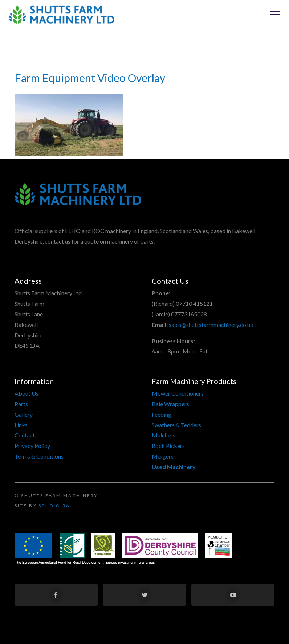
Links (21, 425)
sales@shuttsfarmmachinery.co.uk (211, 325)
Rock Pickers (168, 446)
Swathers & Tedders (176, 425)
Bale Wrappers (170, 404)
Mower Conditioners (178, 393)
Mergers (163, 456)
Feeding (162, 414)
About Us (27, 393)
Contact (25, 435)
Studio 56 (54, 506)
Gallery (24, 414)
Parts (21, 404)
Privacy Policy (32, 446)
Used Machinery (174, 467)
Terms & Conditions (39, 456)
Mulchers (164, 435)
